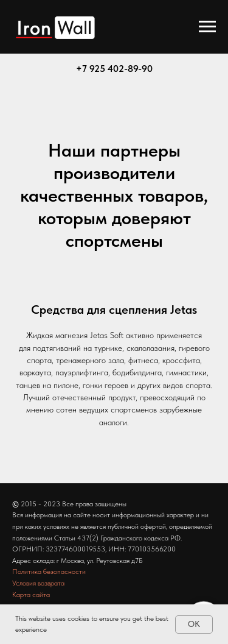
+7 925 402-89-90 (114, 69)
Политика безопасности (49, 571)
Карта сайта (31, 595)
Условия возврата (38, 583)
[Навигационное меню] (207, 27)
